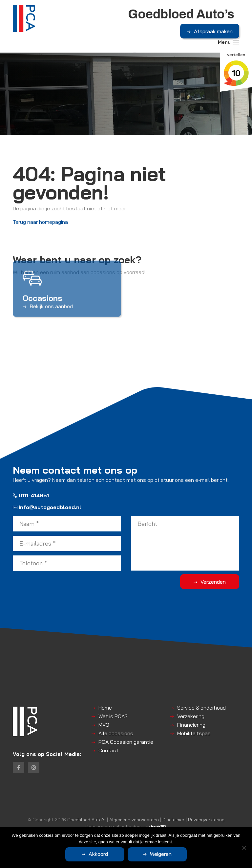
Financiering (191, 725)
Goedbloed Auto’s (86, 820)
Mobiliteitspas (194, 733)
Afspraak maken (213, 31)
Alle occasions (116, 733)
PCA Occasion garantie (126, 742)
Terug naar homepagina (40, 222)
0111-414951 (31, 495)
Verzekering (191, 716)
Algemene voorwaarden (134, 820)
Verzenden (213, 582)
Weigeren (161, 854)
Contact (108, 750)
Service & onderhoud (201, 708)
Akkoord (98, 854)
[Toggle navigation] (236, 42)
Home (105, 708)
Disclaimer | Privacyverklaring (193, 820)
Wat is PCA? (113, 716)
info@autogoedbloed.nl (47, 507)
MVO (104, 725)
